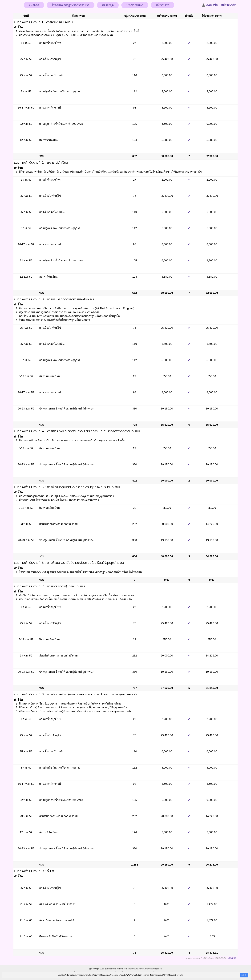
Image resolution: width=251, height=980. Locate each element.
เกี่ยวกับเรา (163, 5)
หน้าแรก (34, 5)
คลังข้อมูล (108, 5)
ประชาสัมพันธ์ (135, 5)
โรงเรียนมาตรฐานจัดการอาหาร (71, 5)
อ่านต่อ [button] (180, 975)
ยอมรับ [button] (244, 975)
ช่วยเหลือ (232, 958)
